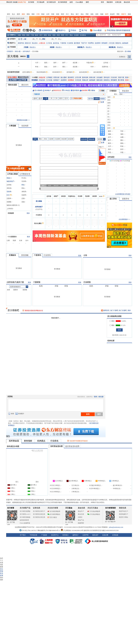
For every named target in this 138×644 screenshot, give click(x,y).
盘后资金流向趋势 (72, 446)
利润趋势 (11, 213)
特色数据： (35, 80)
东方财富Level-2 (25, 514)
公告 (85, 255)
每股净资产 (10, 181)
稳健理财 (81, 523)
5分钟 (51, 139)
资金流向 (35, 43)
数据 (43, 14)
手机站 (73, 30)
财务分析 (92, 77)
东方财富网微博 (54, 511)
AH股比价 (42, 43)
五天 (66, 98)
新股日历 (28, 43)
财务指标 (28, 441)
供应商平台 (55, 535)
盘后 (40, 98)
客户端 (84, 30)
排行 (41, 35)
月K (45, 139)
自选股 (76, 35)
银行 (77, 14)
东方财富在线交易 (39, 514)
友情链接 (115, 535)
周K (40, 139)
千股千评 (84, 43)
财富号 (124, 14)
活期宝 (80, 517)
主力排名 (49, 43)
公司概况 (49, 77)
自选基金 (83, 35)
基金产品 (81, 520)
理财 (87, 14)
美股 (53, 14)
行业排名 (54, 441)
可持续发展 (33, 535)
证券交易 (118, 2)
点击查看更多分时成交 (123, 194)
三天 (56, 98)
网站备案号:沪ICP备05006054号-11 (49, 530)
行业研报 (70, 43)
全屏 (102, 102)
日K (35, 139)
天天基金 (69, 508)
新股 (23, 14)
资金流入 (33, 47)
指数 (19, 35)
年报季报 (91, 43)
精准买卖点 (57, 90)
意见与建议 (52, 517)
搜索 (129, 14)
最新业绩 (100, 80)
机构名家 (111, 341)
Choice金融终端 (25, 523)
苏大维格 (39, 201)
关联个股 (121, 77)
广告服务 (44, 535)
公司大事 (78, 77)
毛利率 (9, 192)
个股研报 (63, 43)
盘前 (35, 98)
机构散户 (56, 80)
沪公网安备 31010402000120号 (72, 530)
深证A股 (18, 51)
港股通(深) (112, 47)
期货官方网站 (124, 517)
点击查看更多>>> (124, 219)
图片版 (91, 99)
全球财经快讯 (47, 30)
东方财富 (11, 508)
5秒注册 (101, 397)
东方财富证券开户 (39, 511)
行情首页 (10, 51)
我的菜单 (110, 2)
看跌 (112, 325)
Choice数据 (97, 30)
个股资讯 (37, 255)
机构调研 (85, 90)
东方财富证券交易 (39, 517)
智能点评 (85, 80)
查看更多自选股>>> (23, 120)
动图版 (97, 99)
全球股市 (12, 39)
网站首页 (9, 2)
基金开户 (81, 511)
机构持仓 (107, 80)
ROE (9, 195)
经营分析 (56, 77)
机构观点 (41, 441)
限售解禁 (105, 43)
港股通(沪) (81, 47)
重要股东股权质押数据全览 (34, 311)
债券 (97, 14)
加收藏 (15, 2)
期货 (63, 14)
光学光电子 (26, 51)
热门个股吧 (114, 310)
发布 (88, 414)
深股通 (52, 47)
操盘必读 (42, 77)
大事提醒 (12, 126)
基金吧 (112, 14)
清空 (99, 414)
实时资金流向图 (56, 446)
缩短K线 (92, 139)
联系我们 (66, 535)
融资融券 (125, 43)
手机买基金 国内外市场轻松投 (119, 30)
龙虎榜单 (98, 43)
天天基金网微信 (94, 514)
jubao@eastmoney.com (116, 527)
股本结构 (85, 77)
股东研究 (71, 77)
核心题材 (64, 77)
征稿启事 (105, 535)
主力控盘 (49, 80)
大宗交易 (111, 43)
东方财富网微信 (54, 514)
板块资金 (56, 43)
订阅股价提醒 (76, 98)
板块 (37, 35)
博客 (118, 14)
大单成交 (67, 90)
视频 (102, 14)
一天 (46, 98)
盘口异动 (113, 199)
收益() (9, 178)
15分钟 (57, 139)
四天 (61, 98)
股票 (18, 14)
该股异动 (126, 199)
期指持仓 (118, 43)
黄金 (72, 14)
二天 (51, 98)
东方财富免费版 (25, 511)
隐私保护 (95, 535)
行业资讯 (47, 255)
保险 (92, 14)
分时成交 (111, 157)
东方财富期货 (110, 508)
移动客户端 (22, 2)
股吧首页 (105, 310)
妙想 (71, 2)
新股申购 (21, 43)
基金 (82, 14)
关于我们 (23, 535)
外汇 (67, 14)
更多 (127, 77)
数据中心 (62, 30)
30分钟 (64, 139)
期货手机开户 (124, 511)
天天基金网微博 (94, 511)
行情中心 (12, 35)
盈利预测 (77, 43)
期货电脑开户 (124, 514)
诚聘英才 (75, 535)
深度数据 (71, 80)
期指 (28, 14)
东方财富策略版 (25, 517)
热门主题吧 (123, 310)
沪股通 (26, 47)
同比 (23, 185)
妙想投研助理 (24, 520)
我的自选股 (12, 85)
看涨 (112, 321)
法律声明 (85, 535)
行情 (38, 14)
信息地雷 (25, 126)
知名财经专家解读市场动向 (79, 441)
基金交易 (81, 514)
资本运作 (107, 77)
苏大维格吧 (38, 90)
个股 (32, 35)
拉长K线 (84, 139)
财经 (9, 14)
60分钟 (71, 139)
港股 (58, 14)
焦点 (13, 14)
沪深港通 (12, 47)
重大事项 (121, 80)
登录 (95, 397)
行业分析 (114, 77)
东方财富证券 (51, 2)
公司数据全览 (25, 174)
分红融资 (100, 77)
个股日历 (37, 94)
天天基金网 (41, 2)
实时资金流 (14, 441)
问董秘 (93, 90)
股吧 (107, 14)
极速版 (103, 99)
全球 (48, 14)
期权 (33, 14)
